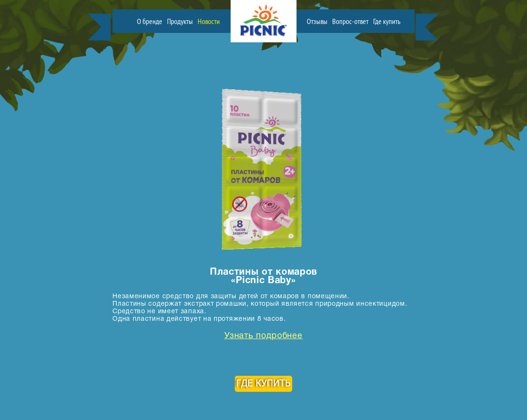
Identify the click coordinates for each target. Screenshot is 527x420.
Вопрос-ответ (350, 21)
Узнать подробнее (263, 336)
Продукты (180, 21)
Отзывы (317, 21)
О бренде (150, 21)
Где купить (387, 21)
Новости (209, 21)
